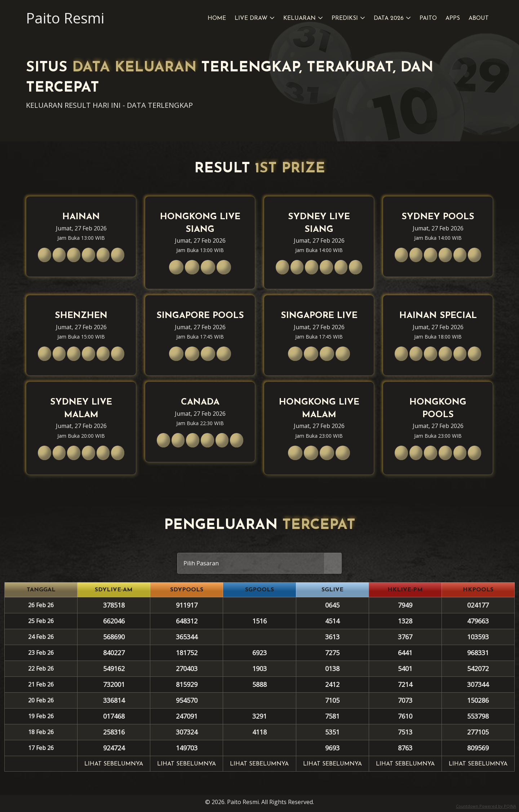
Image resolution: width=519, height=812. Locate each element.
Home (217, 18)
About (479, 18)
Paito (428, 18)
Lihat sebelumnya (114, 764)
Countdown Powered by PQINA (486, 806)
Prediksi (345, 18)
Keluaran (300, 18)
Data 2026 (389, 18)
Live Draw (251, 18)
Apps (453, 18)
